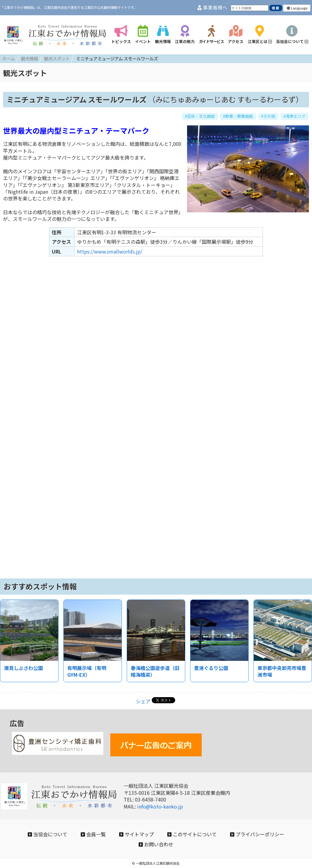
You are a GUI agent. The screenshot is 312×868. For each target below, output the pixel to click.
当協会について (48, 834)
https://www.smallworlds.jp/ (110, 251)
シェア (143, 701)
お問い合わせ (156, 844)
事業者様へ (212, 7)
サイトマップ (136, 834)
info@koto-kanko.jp (160, 806)
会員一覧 (93, 834)
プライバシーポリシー (257, 834)
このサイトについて (192, 834)
